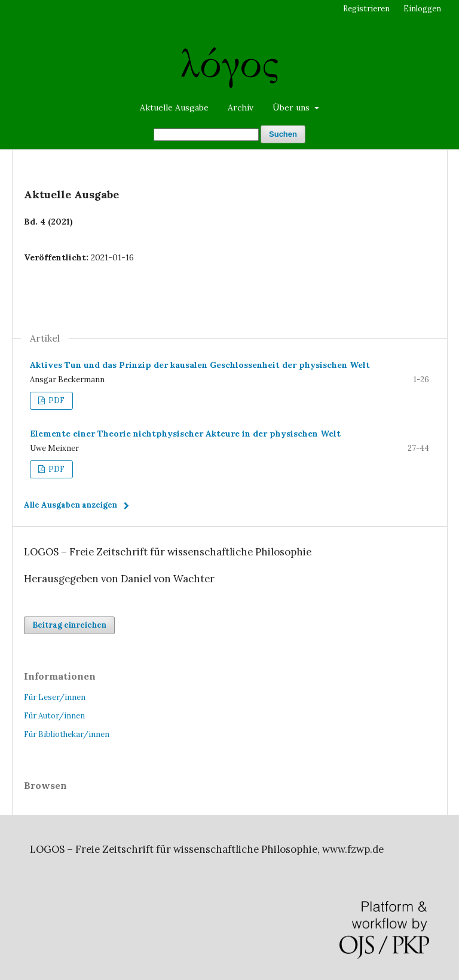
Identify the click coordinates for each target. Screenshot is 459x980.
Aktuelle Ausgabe (174, 107)
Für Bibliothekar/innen (67, 734)
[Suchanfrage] (206, 135)
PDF (56, 400)
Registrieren (366, 9)
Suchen (283, 134)
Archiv (241, 107)
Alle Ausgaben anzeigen (71, 505)
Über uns (292, 107)
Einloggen (422, 9)
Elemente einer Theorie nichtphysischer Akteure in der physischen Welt (185, 434)
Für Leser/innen (55, 697)
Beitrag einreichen (69, 625)
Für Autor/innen (54, 716)
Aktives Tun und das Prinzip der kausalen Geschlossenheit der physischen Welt (200, 365)
